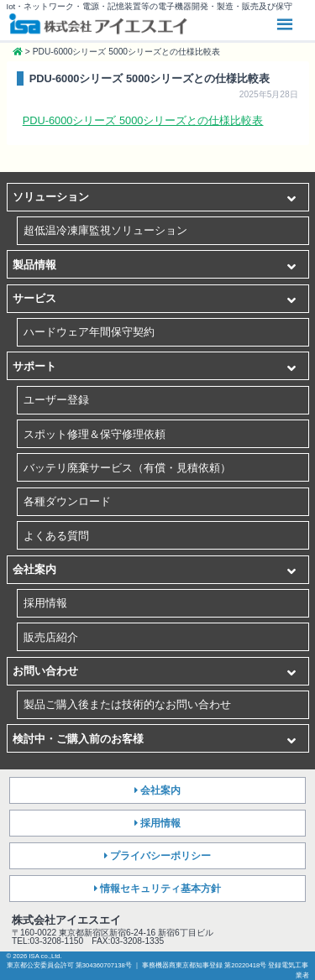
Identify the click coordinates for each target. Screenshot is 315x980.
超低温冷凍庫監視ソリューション (105, 230)
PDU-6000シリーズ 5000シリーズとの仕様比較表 (143, 120)
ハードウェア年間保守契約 (89, 332)
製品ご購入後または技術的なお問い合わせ (127, 704)
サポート (34, 366)
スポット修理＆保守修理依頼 (94, 434)
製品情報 (34, 265)
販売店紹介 (51, 637)
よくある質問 (56, 536)
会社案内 (34, 569)
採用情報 (45, 603)
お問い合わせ (45, 671)
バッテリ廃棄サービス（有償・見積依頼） (127, 468)
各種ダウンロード (67, 501)
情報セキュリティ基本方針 (160, 889)
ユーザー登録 (56, 400)
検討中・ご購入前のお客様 (78, 739)
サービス (34, 298)
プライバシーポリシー (160, 856)
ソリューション (51, 197)
